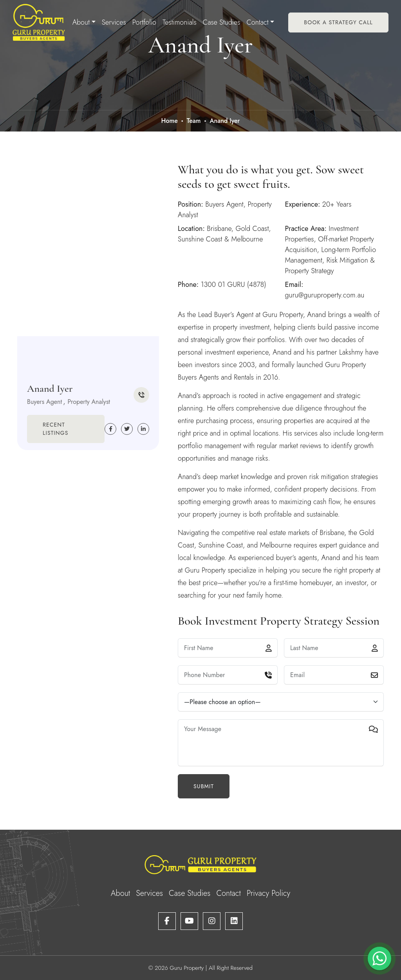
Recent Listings (56, 429)
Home (169, 121)
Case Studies (222, 22)
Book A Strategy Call (338, 22)
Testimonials (180, 22)
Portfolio (144, 22)
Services (114, 22)
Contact (257, 22)
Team (194, 121)
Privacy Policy (268, 893)
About (81, 22)
